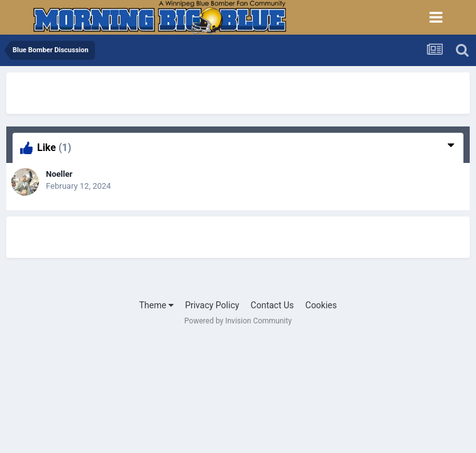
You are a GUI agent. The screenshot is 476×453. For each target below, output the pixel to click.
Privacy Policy (212, 305)
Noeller (59, 174)
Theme (156, 305)
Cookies (321, 305)
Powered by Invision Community (238, 321)
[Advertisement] (153, 91)
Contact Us (273, 305)
